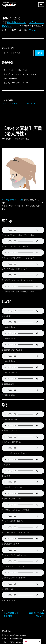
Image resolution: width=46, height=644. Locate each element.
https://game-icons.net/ (18, 635)
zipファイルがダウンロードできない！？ (19, 103)
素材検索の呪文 (8, 48)
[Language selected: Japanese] (32, 642)
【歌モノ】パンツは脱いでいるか (16, 70)
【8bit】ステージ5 (9, 78)
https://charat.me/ (16, 639)
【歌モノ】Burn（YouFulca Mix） (16, 83)
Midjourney (20, 642)
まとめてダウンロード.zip (12, 200)
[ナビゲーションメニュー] (41, 5)
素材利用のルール (17, 22)
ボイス (18, 139)
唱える (40, 53)
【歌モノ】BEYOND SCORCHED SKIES (19, 74)
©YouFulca (6, 631)
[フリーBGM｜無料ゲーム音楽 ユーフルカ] (9, 4)
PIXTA (12, 642)
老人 (27, 139)
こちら (33, 30)
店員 (23, 139)
